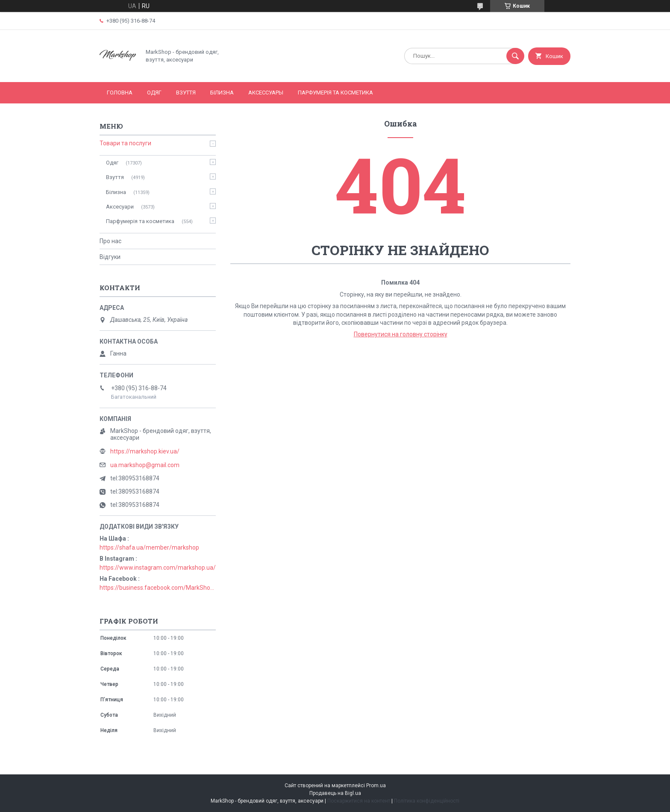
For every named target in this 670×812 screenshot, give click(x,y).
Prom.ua (376, 786)
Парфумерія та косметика (335, 93)
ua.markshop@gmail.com (145, 465)
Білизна (222, 93)
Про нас (110, 241)
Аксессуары (266, 93)
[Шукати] (515, 56)
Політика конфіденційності (427, 801)
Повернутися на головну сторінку (401, 334)
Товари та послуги (125, 143)
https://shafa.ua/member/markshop (149, 547)
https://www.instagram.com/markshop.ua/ (158, 568)
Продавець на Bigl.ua (335, 793)
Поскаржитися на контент (359, 801)
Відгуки (110, 257)
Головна (120, 93)
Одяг (154, 93)
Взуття (186, 93)
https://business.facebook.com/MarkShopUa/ (158, 588)
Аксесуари (120, 207)
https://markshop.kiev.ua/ (145, 451)
